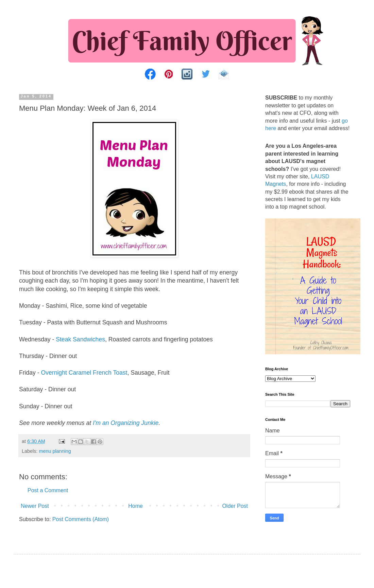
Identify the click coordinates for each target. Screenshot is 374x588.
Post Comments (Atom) (81, 519)
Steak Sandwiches (80, 339)
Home (135, 506)
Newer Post (35, 506)
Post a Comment (48, 490)
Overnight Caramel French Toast (84, 373)
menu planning (55, 451)
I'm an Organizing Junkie (126, 423)
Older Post (235, 506)
